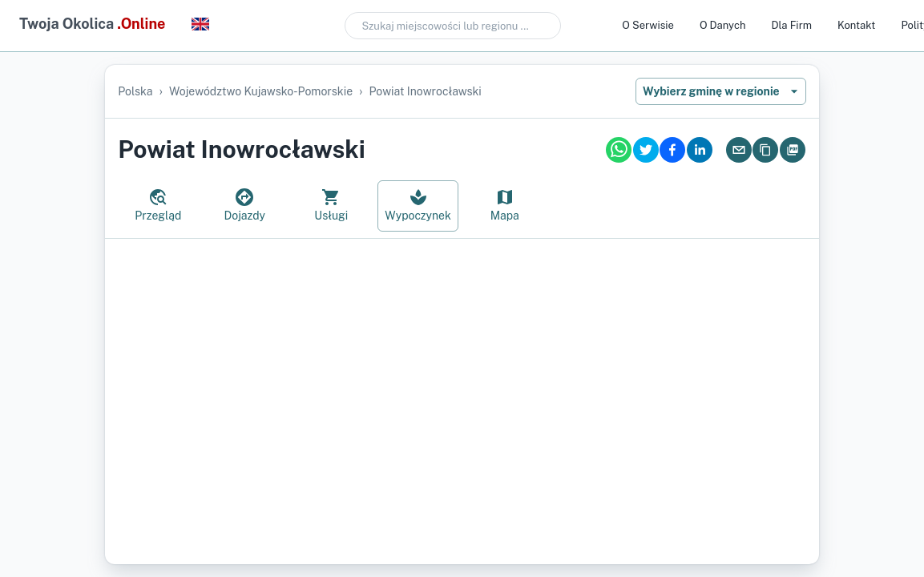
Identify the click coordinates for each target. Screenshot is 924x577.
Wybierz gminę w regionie (721, 91)
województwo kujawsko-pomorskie (261, 91)
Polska (135, 91)
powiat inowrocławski (426, 91)
